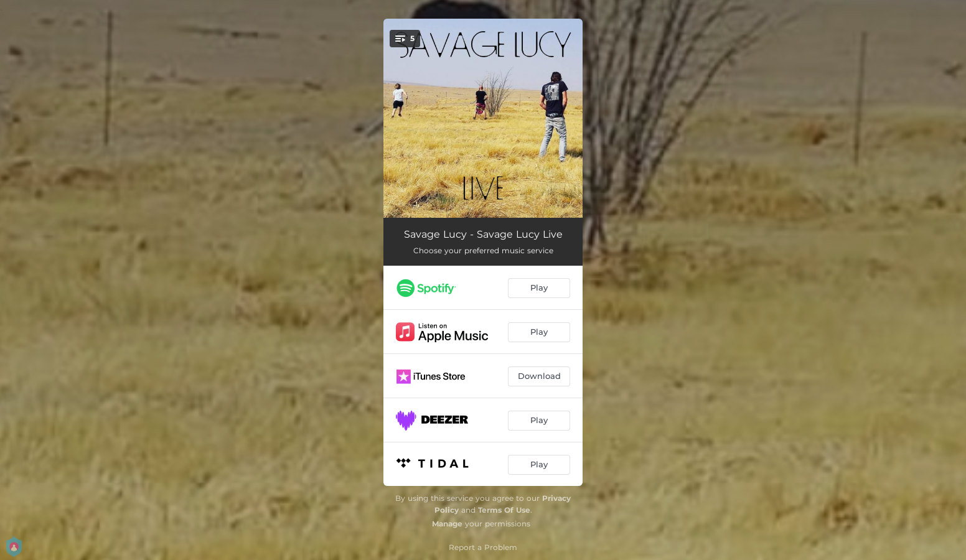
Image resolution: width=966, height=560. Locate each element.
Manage (447, 524)
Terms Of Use (504, 510)
